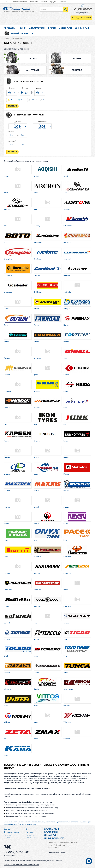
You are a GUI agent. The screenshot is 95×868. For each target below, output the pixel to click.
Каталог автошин (52, 829)
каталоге (14, 822)
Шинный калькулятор (22, 33)
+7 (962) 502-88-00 (83, 9)
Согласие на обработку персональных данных (47, 861)
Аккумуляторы (37, 28)
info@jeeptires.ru (83, 13)
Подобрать (13, 106)
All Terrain (29, 70)
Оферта (28, 861)
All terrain (33, 100)
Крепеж (52, 28)
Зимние (72, 59)
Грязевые (73, 70)
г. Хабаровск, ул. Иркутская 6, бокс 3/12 (62, 843)
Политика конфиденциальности (14, 861)
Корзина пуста (86, 18)
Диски (23, 28)
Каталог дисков (51, 832)
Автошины (10, 28)
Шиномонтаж (82, 28)
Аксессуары (66, 28)
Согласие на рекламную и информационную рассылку (22, 864)
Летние (28, 59)
